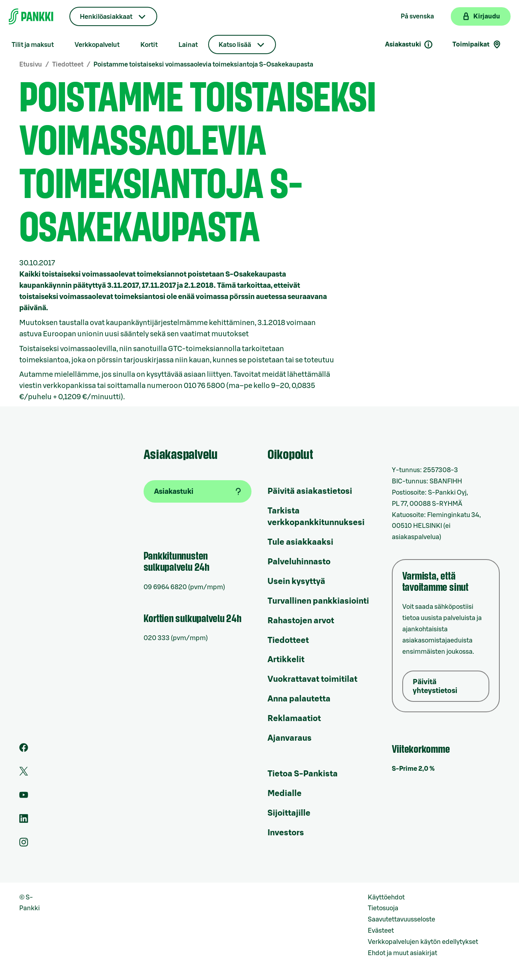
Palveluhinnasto (299, 562)
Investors (286, 833)
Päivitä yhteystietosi (435, 686)
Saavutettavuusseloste (401, 919)
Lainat (188, 45)
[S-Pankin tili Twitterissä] (24, 774)
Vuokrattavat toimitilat (312, 679)
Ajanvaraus (290, 738)
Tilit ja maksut (33, 45)
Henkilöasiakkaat (106, 17)
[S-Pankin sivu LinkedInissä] (24, 821)
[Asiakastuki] (198, 491)
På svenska (417, 16)
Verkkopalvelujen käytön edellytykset (423, 942)
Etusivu (31, 65)
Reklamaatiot (294, 719)
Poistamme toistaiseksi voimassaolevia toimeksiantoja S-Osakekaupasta (203, 65)
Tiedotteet (68, 65)
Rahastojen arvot (301, 621)
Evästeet (381, 931)
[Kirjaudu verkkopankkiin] (481, 16)
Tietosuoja (383, 908)
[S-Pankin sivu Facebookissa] (24, 750)
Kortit (149, 45)
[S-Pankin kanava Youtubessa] (24, 797)
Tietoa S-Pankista (303, 774)
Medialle (285, 794)
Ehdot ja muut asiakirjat (402, 953)
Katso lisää (235, 45)
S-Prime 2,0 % (413, 769)
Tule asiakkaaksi (300, 542)
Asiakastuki (409, 44)
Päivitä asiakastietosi (310, 491)
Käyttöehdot (386, 897)
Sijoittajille (289, 813)
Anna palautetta (299, 699)
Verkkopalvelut (97, 45)
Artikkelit (286, 660)
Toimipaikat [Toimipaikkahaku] (477, 44)
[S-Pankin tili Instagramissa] (24, 845)
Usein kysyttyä (296, 582)
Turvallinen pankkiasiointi (318, 601)
